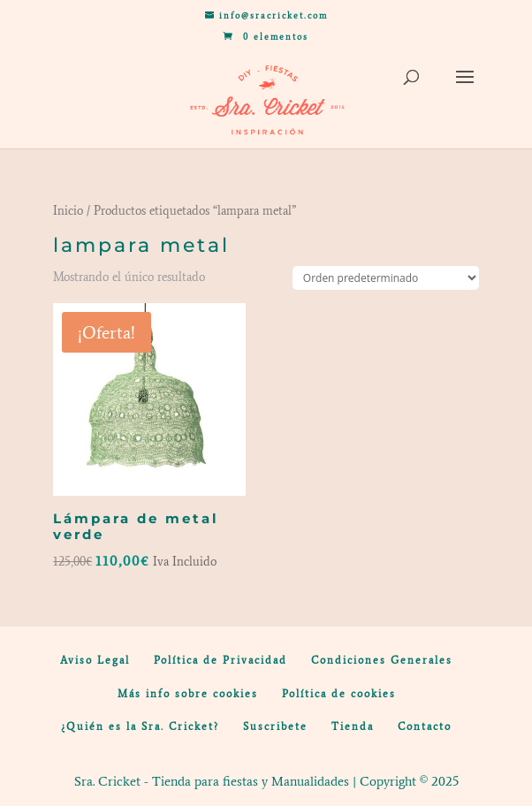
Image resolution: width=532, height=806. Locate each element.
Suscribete (275, 726)
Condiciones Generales (382, 660)
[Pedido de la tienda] (386, 278)
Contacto (425, 726)
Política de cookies (339, 694)
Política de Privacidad (220, 660)
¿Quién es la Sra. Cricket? (140, 726)
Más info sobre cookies (188, 694)
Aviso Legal (95, 660)
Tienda (353, 726)
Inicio (68, 211)
